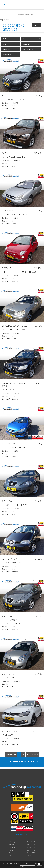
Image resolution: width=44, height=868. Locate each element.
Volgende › (34, 754)
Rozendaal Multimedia (28, 865)
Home (12, 14)
